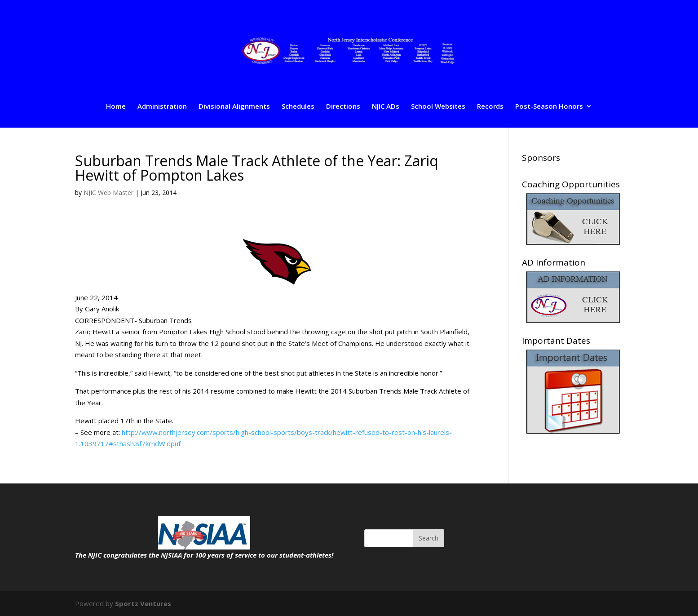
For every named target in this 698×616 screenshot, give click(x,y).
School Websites (438, 107)
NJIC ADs (386, 107)
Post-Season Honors (549, 107)
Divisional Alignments (234, 107)
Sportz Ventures (143, 603)
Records (490, 107)
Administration (162, 107)
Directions (343, 107)
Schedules (298, 107)
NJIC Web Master (108, 193)
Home (116, 107)
